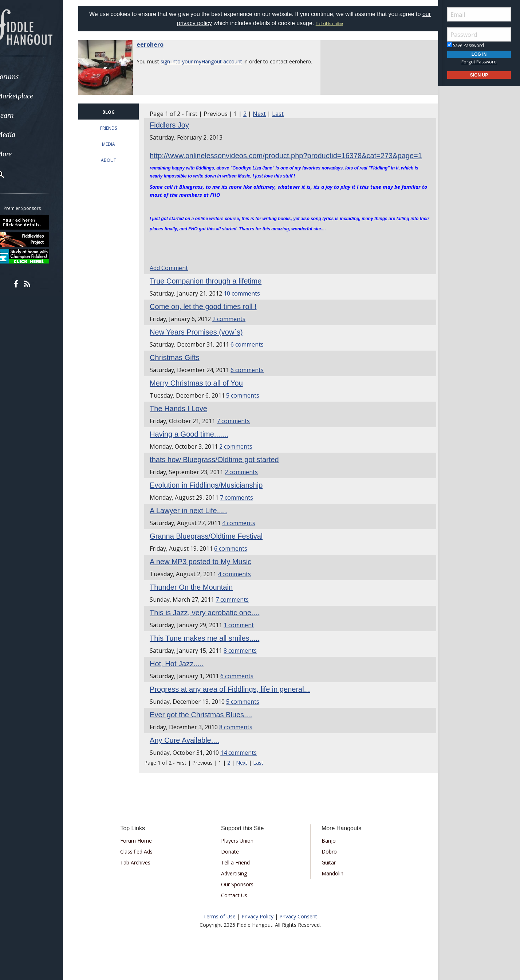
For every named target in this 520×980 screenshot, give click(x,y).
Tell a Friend (238, 873)
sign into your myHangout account (210, 61)
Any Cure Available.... (191, 750)
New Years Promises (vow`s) (202, 342)
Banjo (326, 851)
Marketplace (34, 96)
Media (25, 135)
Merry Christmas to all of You (202, 393)
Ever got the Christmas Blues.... (207, 725)
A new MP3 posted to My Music (207, 572)
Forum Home (144, 851)
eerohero (159, 44)
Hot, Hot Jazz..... (183, 674)
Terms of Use (219, 927)
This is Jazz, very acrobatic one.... (211, 623)
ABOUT (116, 160)
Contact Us (237, 905)
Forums (27, 77)
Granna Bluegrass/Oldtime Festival (212, 546)
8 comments (246, 661)
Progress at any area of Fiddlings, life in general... (236, 699)
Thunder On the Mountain (197, 597)
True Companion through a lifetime (212, 291)
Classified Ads (144, 862)
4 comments (245, 533)
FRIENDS (116, 128)
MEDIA (116, 144)
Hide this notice (334, 24)
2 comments (235, 329)
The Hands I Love (185, 419)
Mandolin (330, 884)
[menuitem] (41, 77)
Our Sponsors (240, 895)
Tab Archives (143, 873)
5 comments (249, 406)
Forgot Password (479, 62)
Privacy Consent (298, 927)
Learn (24, 115)
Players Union (240, 851)
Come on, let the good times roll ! (209, 317)
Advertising (237, 884)
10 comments (248, 304)
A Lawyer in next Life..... (194, 521)
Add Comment (175, 278)
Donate (233, 862)
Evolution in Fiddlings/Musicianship (212, 495)
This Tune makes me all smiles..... (211, 648)
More (23, 154)
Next (265, 114)
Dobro (327, 862)
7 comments (239, 431)
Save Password (466, 45)
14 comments (245, 763)
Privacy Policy (257, 927)
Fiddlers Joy (176, 125)
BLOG (116, 112)
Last (284, 114)
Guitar (326, 873)
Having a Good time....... (195, 444)
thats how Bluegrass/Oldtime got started (220, 470)
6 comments (253, 355)
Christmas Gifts (181, 368)
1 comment (245, 635)
